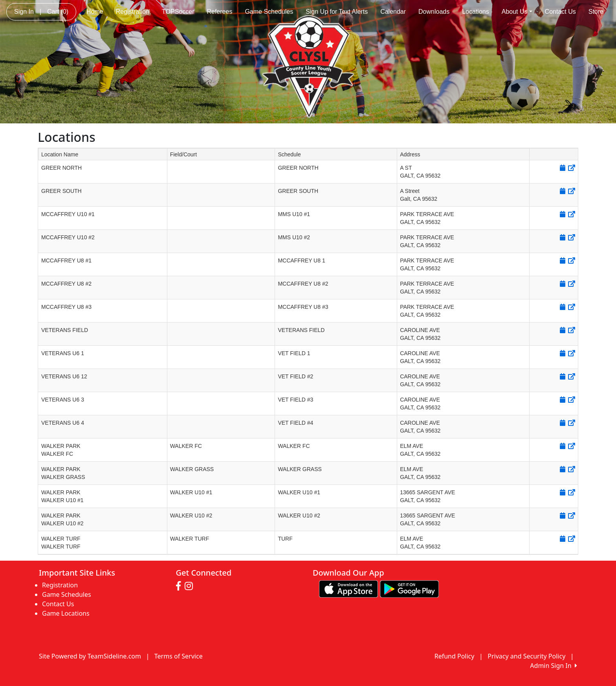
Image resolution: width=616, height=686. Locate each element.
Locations (476, 12)
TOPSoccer (178, 12)
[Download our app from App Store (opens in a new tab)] (348, 588)
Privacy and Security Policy (526, 656)
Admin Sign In (554, 666)
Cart (58, 12)
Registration (133, 12)
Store (596, 12)
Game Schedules (269, 12)
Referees (219, 12)
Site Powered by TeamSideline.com (90, 656)
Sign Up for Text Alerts (337, 12)
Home (95, 12)
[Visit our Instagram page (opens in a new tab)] (191, 586)
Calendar (393, 12)
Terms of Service (179, 656)
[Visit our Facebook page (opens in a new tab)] (180, 586)
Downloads (434, 12)
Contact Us (560, 12)
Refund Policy (455, 656)
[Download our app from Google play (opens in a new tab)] (409, 588)
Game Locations (66, 613)
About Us (517, 12)
